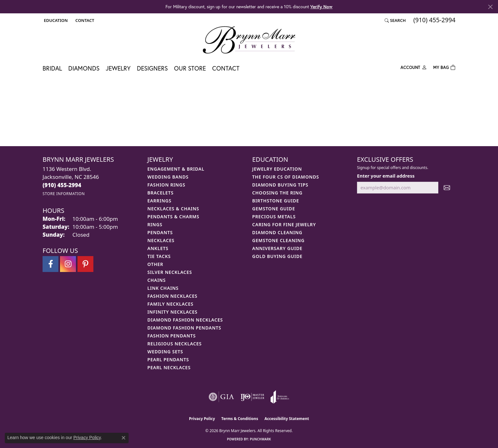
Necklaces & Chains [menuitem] (173, 209)
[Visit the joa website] (280, 397)
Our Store (190, 68)
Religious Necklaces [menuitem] (175, 344)
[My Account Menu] (414, 67)
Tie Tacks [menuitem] (159, 256)
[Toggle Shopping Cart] (444, 67)
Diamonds (84, 68)
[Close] (490, 7)
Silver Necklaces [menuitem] (170, 272)
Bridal (52, 68)
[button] (55, 20)
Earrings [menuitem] (159, 201)
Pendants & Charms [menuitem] (173, 217)
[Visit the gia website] (221, 397)
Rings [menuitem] (155, 224)
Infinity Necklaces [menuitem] (172, 312)
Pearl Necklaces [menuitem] (169, 367)
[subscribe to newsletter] (447, 188)
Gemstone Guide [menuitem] (274, 209)
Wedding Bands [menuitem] (168, 177)
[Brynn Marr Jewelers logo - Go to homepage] (249, 40)
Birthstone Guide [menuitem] (276, 201)
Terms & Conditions (240, 419)
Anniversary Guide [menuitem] (277, 248)
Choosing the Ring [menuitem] (277, 193)
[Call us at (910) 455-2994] (62, 185)
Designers (152, 68)
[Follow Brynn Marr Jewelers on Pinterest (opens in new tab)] (85, 264)
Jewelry (118, 68)
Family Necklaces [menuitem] (170, 304)
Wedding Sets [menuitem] (165, 352)
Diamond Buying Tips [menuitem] (280, 185)
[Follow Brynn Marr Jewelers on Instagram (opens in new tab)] (68, 264)
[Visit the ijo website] (252, 397)
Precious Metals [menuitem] (274, 217)
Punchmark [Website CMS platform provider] (261, 439)
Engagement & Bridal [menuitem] (176, 169)
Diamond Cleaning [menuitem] (277, 232)
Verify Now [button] (321, 7)
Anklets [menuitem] (158, 248)
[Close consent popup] (124, 438)
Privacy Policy (202, 419)
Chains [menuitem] (157, 280)
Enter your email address (386, 176)
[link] (84, 20)
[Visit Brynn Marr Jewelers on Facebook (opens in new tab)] (50, 264)
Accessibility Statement (287, 419)
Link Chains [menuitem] (163, 288)
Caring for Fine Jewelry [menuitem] (284, 224)
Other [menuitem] (155, 264)
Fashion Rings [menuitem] (166, 185)
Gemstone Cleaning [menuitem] (278, 240)
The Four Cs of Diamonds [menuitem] (286, 177)
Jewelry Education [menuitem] (277, 169)
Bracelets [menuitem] (160, 193)
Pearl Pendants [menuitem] (168, 360)
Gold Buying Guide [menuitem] (277, 256)
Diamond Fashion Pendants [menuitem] (184, 328)
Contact (226, 68)
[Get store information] (64, 194)
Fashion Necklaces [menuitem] (172, 296)
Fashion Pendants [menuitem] (172, 336)
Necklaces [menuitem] (161, 240)
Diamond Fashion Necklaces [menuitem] (185, 320)
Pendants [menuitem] (160, 232)
